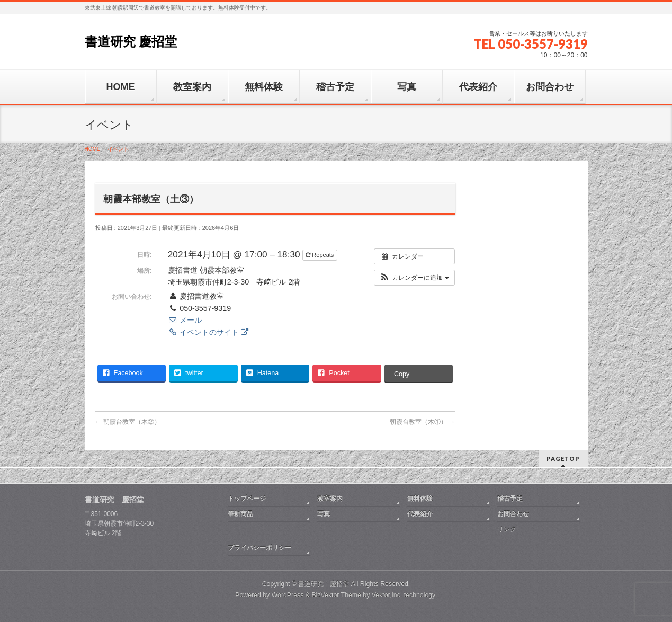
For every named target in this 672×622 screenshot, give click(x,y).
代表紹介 (420, 514)
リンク (507, 529)
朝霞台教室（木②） (128, 422)
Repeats (320, 255)
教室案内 (330, 499)
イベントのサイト (208, 332)
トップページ (247, 499)
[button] (414, 278)
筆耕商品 (240, 514)
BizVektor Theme (336, 595)
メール (185, 320)
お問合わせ (513, 514)
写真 (324, 514)
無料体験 (420, 499)
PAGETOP (563, 459)
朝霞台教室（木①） (422, 422)
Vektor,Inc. (387, 595)
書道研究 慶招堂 (131, 42)
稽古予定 (510, 499)
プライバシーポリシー (259, 548)
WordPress (288, 595)
